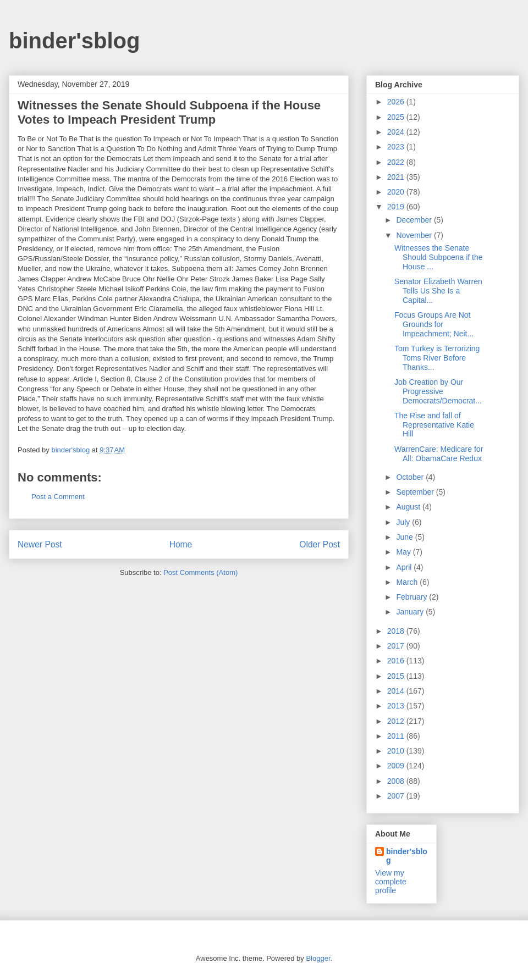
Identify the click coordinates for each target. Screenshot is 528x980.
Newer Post (40, 544)
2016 (397, 661)
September (416, 492)
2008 (397, 781)
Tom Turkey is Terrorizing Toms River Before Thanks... (437, 358)
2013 (397, 706)
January (411, 612)
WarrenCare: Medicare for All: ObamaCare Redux (439, 454)
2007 (397, 796)
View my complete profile (391, 882)
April (405, 567)
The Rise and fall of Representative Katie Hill (434, 425)
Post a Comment (58, 497)
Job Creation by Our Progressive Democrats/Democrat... (438, 391)
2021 (397, 177)
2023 (397, 147)
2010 (397, 751)
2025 (397, 117)
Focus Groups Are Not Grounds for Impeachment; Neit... (434, 324)
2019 (397, 207)
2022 (397, 162)
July (404, 522)
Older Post (320, 544)
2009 (397, 766)
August (409, 507)
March (408, 582)
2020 (397, 192)
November (415, 235)
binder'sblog (74, 41)
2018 (397, 631)
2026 (397, 102)
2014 (397, 691)
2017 (397, 646)
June (405, 537)
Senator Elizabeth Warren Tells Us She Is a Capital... (438, 291)
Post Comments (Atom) (200, 572)
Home (181, 544)
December (415, 220)
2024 (397, 132)
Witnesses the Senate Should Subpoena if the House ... (439, 257)
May (404, 552)
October (411, 477)
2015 (397, 676)
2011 (397, 736)
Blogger (318, 958)
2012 (397, 721)
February (413, 597)
